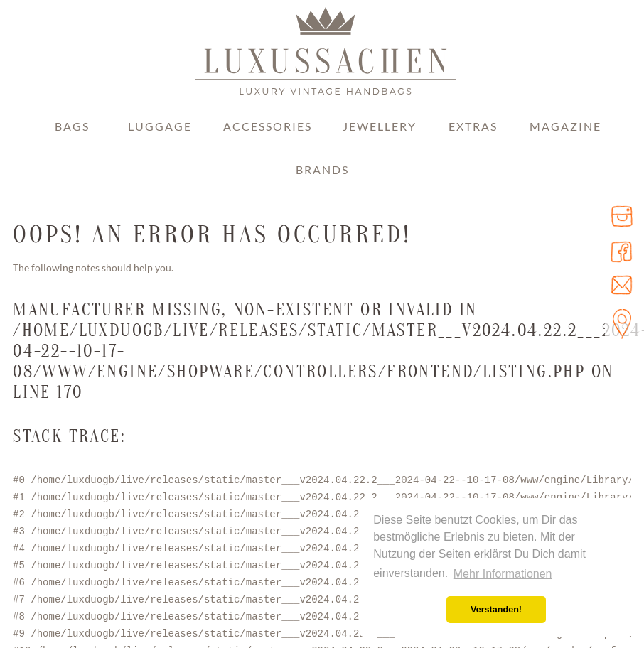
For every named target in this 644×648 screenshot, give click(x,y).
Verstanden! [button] (496, 610)
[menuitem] (72, 136)
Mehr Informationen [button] (503, 574)
